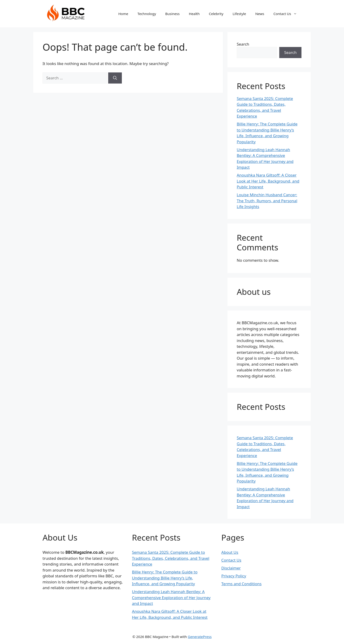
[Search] (115, 78)
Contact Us (287, 14)
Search (243, 44)
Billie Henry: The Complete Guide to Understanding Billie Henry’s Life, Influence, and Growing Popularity (165, 578)
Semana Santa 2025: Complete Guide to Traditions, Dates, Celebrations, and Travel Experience (171, 558)
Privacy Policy (234, 576)
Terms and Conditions (241, 584)
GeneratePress (200, 637)
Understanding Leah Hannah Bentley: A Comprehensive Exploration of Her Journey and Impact (171, 597)
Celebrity (216, 14)
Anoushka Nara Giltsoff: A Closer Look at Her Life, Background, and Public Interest (268, 181)
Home (123, 14)
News (260, 14)
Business (172, 14)
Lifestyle (239, 14)
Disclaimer (231, 568)
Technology (147, 14)
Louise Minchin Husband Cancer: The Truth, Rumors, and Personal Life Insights (267, 201)
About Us (230, 552)
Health (194, 14)
